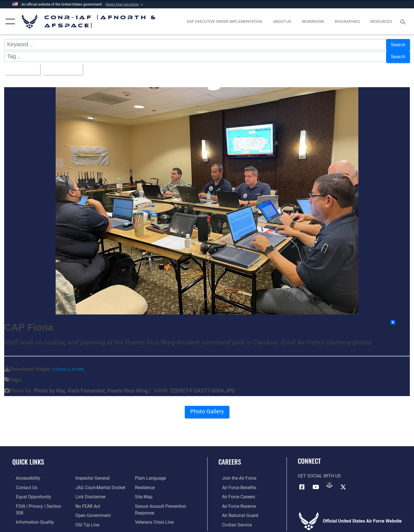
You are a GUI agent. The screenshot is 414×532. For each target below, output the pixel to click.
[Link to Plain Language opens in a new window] (90, 521)
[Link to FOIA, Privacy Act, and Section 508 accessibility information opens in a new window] (39, 502)
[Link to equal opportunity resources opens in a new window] (30, 493)
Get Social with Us (319, 473)
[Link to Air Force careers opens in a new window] (235, 493)
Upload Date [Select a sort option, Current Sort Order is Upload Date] (67, 66)
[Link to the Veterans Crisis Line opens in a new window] (155, 509)
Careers (230, 458)
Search (397, 44)
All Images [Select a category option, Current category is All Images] (22, 66)
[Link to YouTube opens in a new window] (316, 483)
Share (400, 319)
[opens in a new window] (225, 22)
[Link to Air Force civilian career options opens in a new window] (233, 521)
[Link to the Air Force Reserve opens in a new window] (235, 502)
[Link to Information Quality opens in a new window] (31, 511)
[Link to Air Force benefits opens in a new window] (236, 484)
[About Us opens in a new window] (282, 22)
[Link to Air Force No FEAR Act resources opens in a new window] (87, 493)
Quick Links (28, 458)
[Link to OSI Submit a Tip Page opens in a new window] (86, 511)
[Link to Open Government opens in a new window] (92, 502)
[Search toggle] (404, 22)
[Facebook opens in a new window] (302, 483)
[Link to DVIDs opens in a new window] (329, 482)
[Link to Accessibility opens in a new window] (24, 475)
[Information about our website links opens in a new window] (89, 484)
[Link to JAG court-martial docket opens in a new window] (99, 475)
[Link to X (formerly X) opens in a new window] (343, 483)
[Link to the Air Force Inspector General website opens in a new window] (29, 521)
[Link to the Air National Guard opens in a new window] (236, 511)
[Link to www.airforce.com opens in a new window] (236, 475)
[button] (125, 4)
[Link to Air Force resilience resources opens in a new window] (146, 475)
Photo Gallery (207, 410)
